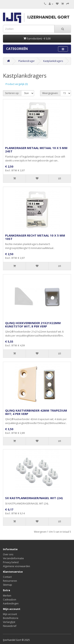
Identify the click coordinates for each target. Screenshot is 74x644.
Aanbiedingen (11, 603)
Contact (7, 577)
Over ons (8, 554)
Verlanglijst (9, 622)
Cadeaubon (10, 600)
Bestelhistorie (11, 618)
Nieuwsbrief (10, 626)
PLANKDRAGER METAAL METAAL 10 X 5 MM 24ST (36, 150)
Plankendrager (27, 61)
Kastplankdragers (53, 61)
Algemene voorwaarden (16, 566)
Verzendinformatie (13, 558)
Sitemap (7, 585)
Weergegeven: (50, 93)
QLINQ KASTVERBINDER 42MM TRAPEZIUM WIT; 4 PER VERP (36, 412)
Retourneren (10, 581)
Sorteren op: (12, 93)
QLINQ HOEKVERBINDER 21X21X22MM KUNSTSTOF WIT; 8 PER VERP (33, 325)
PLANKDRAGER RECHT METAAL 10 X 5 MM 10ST (35, 237)
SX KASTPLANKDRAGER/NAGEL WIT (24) (34, 498)
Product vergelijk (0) (17, 84)
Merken (7, 596)
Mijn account (10, 614)
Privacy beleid (11, 562)
